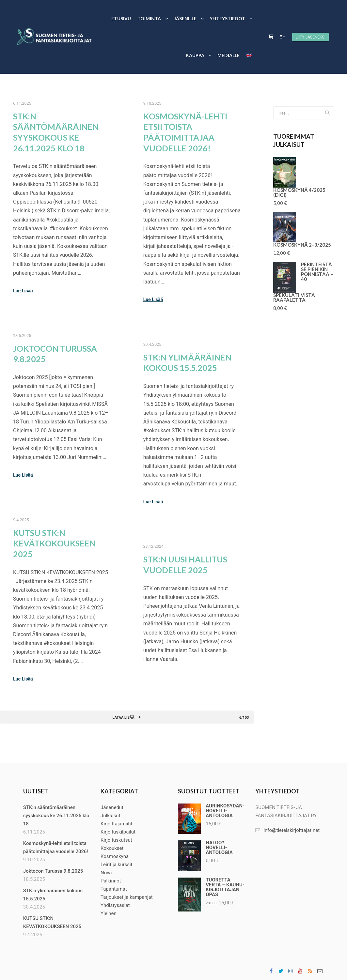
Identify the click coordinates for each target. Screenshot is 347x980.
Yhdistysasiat (115, 905)
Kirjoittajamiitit (117, 824)
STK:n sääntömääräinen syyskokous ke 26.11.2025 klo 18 (56, 816)
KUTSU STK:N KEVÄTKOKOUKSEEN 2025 (54, 543)
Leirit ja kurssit (117, 865)
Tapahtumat (114, 889)
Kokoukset (112, 848)
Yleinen (109, 913)
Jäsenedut (112, 807)
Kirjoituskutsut (116, 840)
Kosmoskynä (115, 856)
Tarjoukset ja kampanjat (127, 897)
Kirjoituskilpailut (118, 832)
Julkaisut (110, 816)
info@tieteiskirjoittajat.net (287, 830)
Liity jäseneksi (310, 37)
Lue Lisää (23, 291)
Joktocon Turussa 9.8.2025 (53, 871)
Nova (106, 873)
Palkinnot (111, 881)
